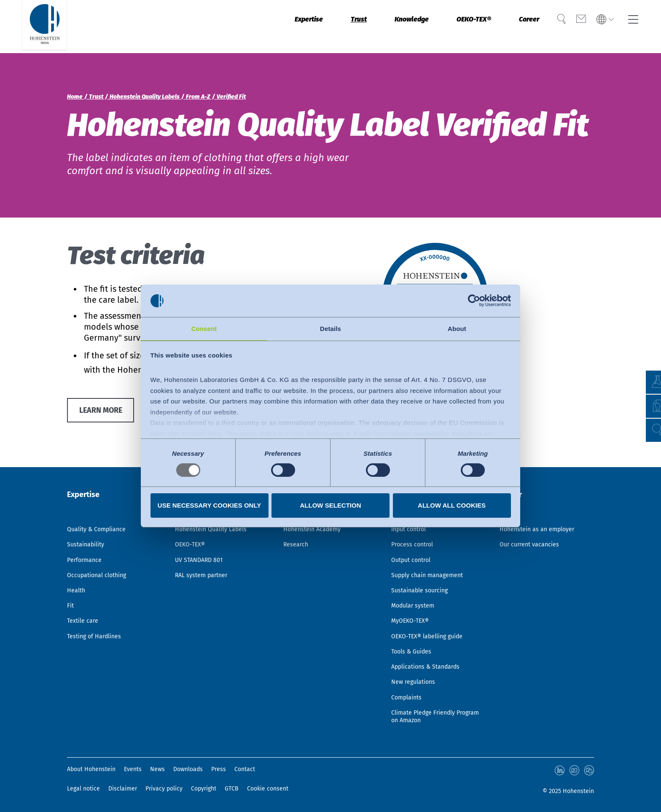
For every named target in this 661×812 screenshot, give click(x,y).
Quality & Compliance (101, 505)
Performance (87, 539)
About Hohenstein (91, 770)
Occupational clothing (101, 557)
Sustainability (89, 522)
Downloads (188, 770)
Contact (245, 770)
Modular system (415, 591)
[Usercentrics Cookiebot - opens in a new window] (474, 300)
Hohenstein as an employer (541, 505)
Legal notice (83, 789)
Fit (71, 591)
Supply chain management (432, 557)
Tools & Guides (414, 643)
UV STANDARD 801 (202, 539)
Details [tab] (330, 328)
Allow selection (331, 506)
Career (521, 27)
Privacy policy (164, 789)
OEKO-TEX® (459, 27)
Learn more (105, 412)
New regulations (416, 677)
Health (77, 574)
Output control (414, 539)
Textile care (85, 608)
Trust (329, 27)
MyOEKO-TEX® (412, 608)
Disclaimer (123, 789)
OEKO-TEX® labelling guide (432, 625)
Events (133, 770)
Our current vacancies (533, 522)
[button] (646, 430)
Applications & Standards (431, 660)
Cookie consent (268, 789)
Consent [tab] (204, 328)
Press (219, 770)
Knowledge (388, 27)
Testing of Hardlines (97, 625)
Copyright (204, 789)
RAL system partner (205, 557)
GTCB (232, 789)
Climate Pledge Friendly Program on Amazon (428, 716)
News (157, 770)
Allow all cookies (452, 506)
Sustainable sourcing (423, 574)
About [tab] (457, 328)
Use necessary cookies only (209, 506)
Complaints (409, 694)
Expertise (273, 27)
